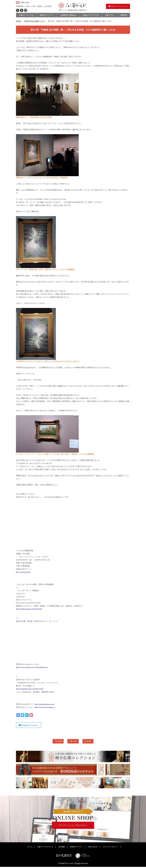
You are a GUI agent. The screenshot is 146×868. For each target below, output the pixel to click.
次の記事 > (88, 741)
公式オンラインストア (118, 6)
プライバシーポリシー (110, 848)
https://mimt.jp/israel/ (23, 572)
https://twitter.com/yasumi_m (45, 707)
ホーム (30, 848)
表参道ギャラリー (76, 848)
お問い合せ (25, 2)
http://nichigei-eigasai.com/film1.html (29, 609)
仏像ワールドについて (45, 848)
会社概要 (62, 848)
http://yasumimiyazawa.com (44, 704)
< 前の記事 (58, 741)
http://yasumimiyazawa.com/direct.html (30, 689)
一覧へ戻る (73, 741)
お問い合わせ (93, 848)
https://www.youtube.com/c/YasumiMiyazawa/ (32, 667)
